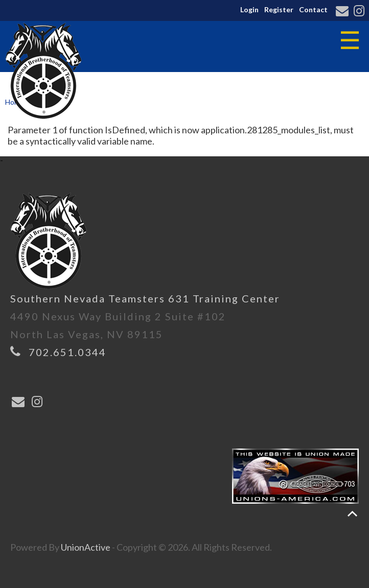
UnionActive (86, 547)
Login (249, 9)
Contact (313, 9)
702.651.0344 (67, 352)
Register (279, 9)
